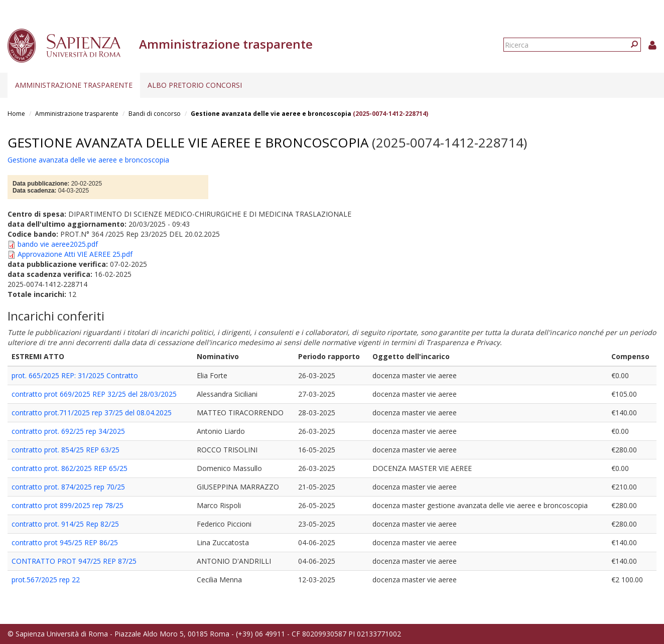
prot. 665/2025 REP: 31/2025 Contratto (75, 375)
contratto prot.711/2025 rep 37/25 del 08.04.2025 (92, 413)
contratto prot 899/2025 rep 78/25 (68, 505)
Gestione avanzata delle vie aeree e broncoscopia (271, 114)
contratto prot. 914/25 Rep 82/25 (65, 524)
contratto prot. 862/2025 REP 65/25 (70, 468)
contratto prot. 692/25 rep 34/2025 (68, 431)
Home (16, 114)
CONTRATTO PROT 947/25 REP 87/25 (74, 561)
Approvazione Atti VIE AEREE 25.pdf (75, 254)
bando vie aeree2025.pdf (58, 244)
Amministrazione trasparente (74, 85)
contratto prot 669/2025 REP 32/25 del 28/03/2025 (94, 394)
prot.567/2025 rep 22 (46, 580)
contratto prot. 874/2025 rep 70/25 (68, 487)
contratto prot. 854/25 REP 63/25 (65, 450)
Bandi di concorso (155, 114)
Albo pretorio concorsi (195, 85)
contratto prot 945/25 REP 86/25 (65, 542)
